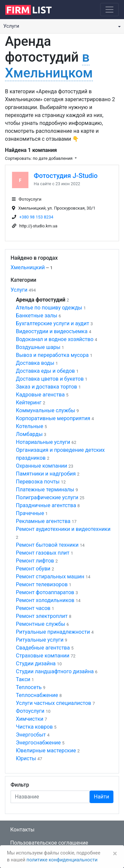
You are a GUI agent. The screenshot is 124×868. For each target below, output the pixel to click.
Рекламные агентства (43, 521)
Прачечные (30, 513)
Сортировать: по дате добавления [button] (39, 158)
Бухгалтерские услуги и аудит (53, 323)
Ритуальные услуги (40, 640)
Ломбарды (29, 434)
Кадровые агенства (40, 395)
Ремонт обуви (33, 569)
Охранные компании (41, 466)
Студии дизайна (36, 664)
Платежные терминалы (45, 490)
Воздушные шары (38, 347)
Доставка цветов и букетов (50, 379)
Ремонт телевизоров (42, 584)
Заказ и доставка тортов (46, 387)
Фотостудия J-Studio (66, 176)
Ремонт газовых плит (43, 553)
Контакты (22, 830)
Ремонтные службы (41, 624)
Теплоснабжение (37, 695)
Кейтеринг (29, 403)
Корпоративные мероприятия (53, 418)
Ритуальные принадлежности (53, 632)
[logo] (34, 9)
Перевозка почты (38, 482)
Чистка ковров (34, 727)
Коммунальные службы (45, 410)
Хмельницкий (28, 267)
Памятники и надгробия (46, 474)
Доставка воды (35, 363)
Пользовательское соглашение (49, 843)
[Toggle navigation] (109, 10)
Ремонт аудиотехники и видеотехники (63, 529)
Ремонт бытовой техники (47, 545)
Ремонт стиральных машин (50, 577)
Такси (23, 679)
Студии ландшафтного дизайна (55, 671)
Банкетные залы (37, 316)
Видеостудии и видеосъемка (52, 331)
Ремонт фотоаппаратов (45, 592)
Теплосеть (29, 687)
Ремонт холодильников (45, 600)
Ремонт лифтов (35, 561)
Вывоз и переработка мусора (52, 355)
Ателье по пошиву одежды (49, 308)
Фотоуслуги (30, 711)
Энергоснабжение (38, 743)
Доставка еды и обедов (45, 371)
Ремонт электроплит (42, 616)
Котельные (30, 426)
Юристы (26, 758)
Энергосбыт (31, 735)
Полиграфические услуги (47, 497)
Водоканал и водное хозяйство (55, 339)
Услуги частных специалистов (54, 703)
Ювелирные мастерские (46, 751)
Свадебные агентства (43, 648)
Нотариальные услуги (43, 442)
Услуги (19, 290)
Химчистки (30, 719)
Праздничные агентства (46, 505)
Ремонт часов (33, 608)
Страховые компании (43, 656)
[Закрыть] (115, 854)
